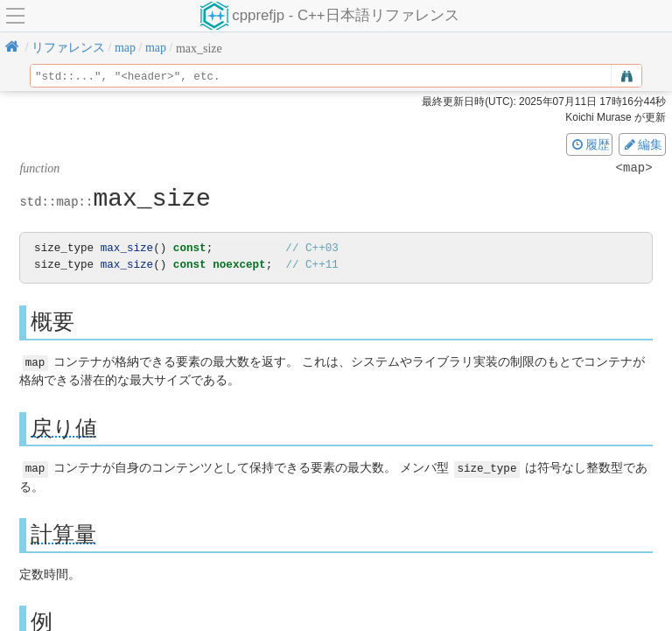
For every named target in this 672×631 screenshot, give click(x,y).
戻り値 (64, 428)
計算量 (63, 533)
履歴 (590, 144)
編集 (642, 144)
